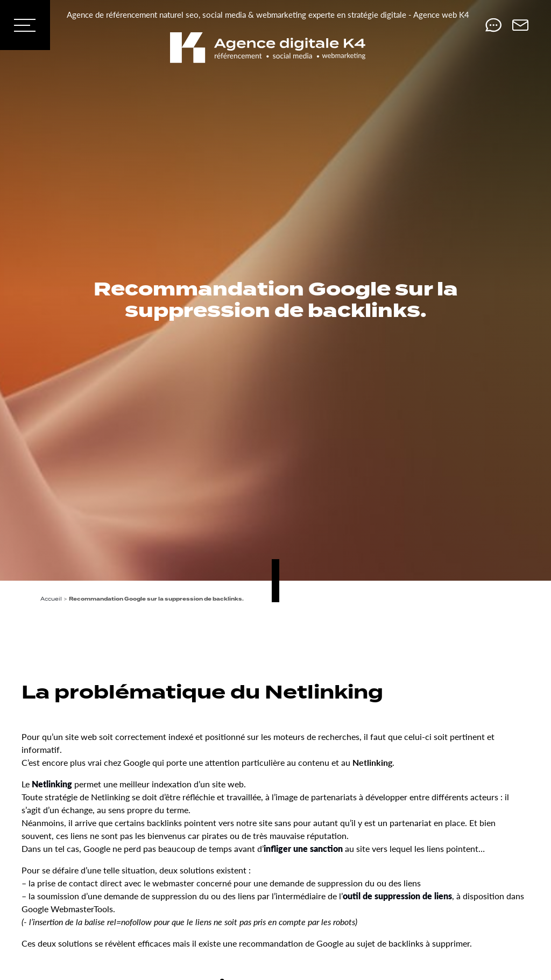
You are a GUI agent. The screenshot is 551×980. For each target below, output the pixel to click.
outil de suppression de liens (397, 896)
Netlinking (52, 784)
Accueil (51, 599)
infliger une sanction (303, 848)
